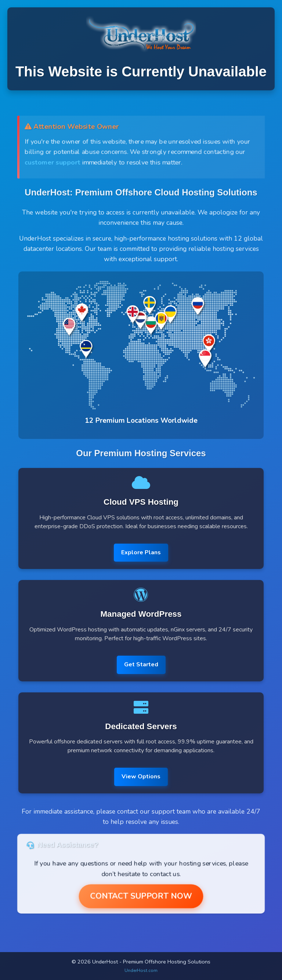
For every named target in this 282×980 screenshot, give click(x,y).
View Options (141, 777)
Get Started (141, 664)
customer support (52, 162)
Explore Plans (141, 552)
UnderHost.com (141, 970)
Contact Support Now (141, 896)
